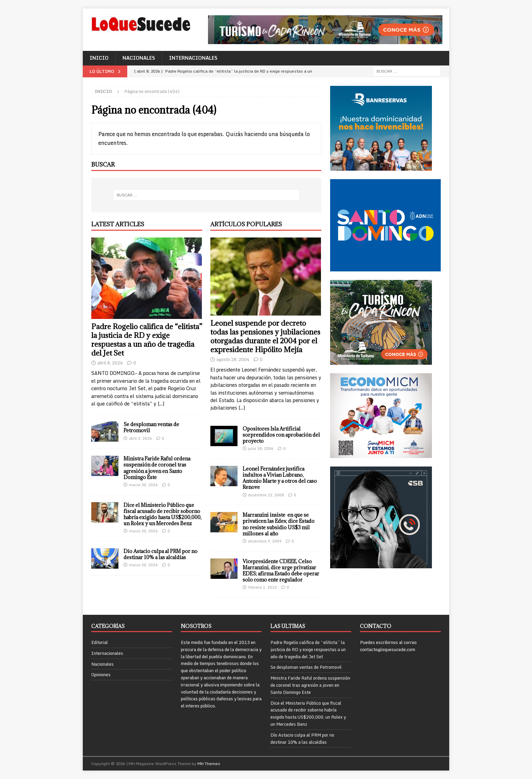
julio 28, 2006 (261, 449)
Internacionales (193, 58)
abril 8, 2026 (110, 363)
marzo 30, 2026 (143, 485)
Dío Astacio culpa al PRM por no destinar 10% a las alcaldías (160, 554)
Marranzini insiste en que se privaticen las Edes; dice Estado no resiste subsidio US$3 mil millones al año (279, 524)
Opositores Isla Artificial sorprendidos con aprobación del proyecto (281, 435)
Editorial (100, 642)
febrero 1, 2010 (262, 587)
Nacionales (139, 58)
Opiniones (101, 674)
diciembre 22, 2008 (266, 495)
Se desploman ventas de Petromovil (151, 427)
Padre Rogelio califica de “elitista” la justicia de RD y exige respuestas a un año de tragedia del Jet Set (147, 340)
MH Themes (209, 764)
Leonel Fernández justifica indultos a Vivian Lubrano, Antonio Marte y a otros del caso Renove (280, 478)
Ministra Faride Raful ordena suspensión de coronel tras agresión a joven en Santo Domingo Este (157, 468)
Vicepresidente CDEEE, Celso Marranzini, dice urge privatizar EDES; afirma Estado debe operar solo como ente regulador (281, 571)
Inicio (99, 58)
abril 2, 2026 (140, 438)
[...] (161, 404)
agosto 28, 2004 (233, 359)
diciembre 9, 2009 (265, 541)
